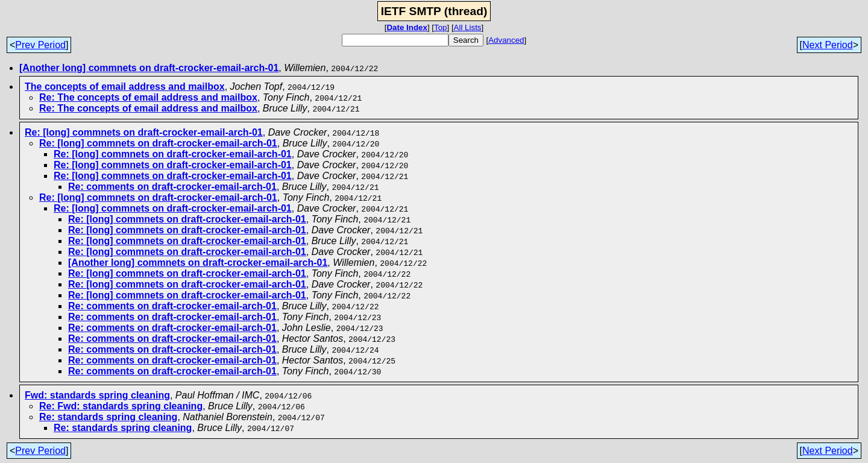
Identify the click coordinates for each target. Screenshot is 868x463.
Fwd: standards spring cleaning (97, 395)
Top (441, 27)
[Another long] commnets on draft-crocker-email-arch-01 (149, 68)
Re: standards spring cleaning (108, 417)
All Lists (468, 27)
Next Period (828, 45)
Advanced (506, 40)
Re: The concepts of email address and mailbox (148, 97)
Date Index (407, 27)
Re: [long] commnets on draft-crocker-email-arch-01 (144, 132)
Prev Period (40, 45)
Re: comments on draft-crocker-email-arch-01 (172, 187)
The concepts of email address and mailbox (125, 87)
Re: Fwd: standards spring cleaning (121, 406)
